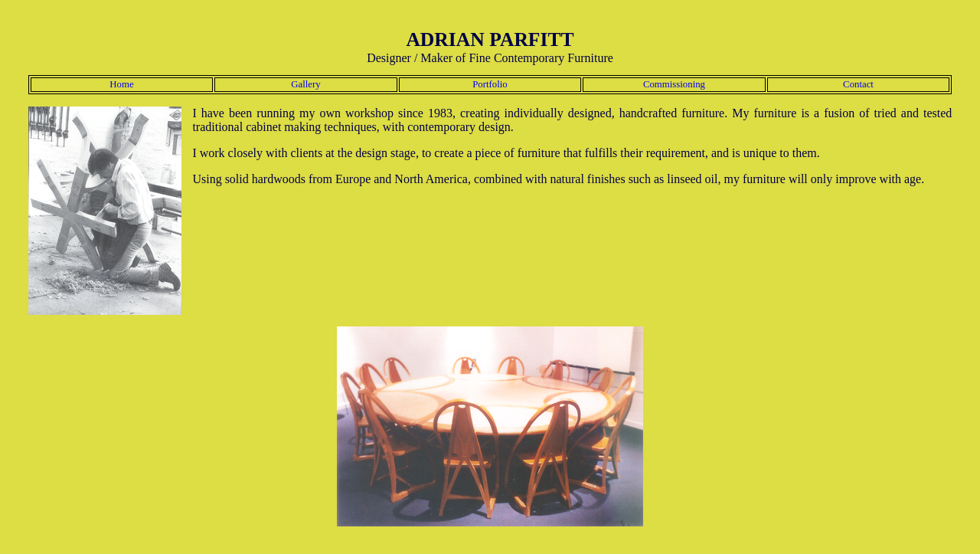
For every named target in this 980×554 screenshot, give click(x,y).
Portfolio (490, 84)
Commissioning (674, 84)
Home (121, 84)
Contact (858, 84)
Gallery (305, 84)
